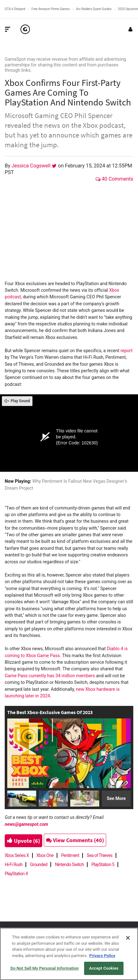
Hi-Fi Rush (14, 865)
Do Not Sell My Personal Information (45, 968)
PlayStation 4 (16, 874)
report (126, 351)
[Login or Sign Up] (130, 29)
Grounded (39, 865)
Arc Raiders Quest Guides (94, 9)
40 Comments (114, 179)
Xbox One (45, 855)
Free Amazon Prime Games (51, 9)
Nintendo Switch (69, 865)
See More (116, 798)
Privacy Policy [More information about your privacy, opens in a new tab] (102, 956)
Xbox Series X (17, 855)
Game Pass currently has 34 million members (50, 676)
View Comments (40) (75, 840)
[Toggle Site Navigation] (8, 29)
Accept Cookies (104, 968)
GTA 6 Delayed (15, 9)
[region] (69, 954)
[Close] (128, 938)
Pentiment (70, 855)
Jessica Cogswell (32, 166)
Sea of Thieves (99, 855)
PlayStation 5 (103, 865)
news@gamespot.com (26, 824)
